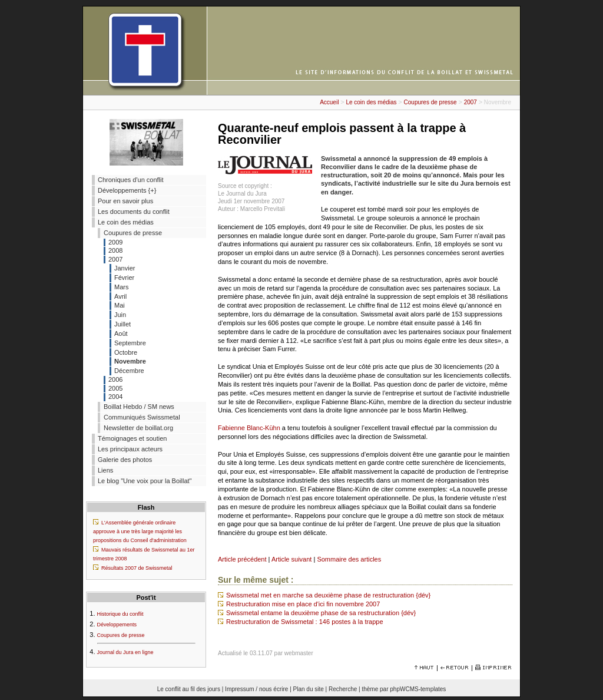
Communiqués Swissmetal (142, 417)
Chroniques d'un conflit (131, 180)
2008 (115, 250)
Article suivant (291, 559)
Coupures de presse (430, 102)
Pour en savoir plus (125, 201)
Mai (120, 305)
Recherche (343, 689)
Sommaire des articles (349, 559)
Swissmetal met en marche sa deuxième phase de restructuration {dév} (328, 595)
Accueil (329, 102)
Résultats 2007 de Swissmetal (137, 568)
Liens (105, 470)
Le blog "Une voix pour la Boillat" (145, 481)
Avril (120, 296)
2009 (115, 242)
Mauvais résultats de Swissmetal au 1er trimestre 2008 (144, 554)
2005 (115, 388)
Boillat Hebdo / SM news (139, 407)
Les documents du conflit (134, 212)
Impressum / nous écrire (256, 689)
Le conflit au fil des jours (189, 689)
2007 (471, 102)
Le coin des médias (371, 102)
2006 (115, 379)
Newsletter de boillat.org (138, 428)
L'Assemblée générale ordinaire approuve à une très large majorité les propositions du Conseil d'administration (140, 531)
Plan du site (309, 689)
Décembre (129, 371)
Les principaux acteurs (130, 449)
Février (124, 278)
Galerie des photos (125, 460)
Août (121, 334)
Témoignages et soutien (132, 438)
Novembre (130, 361)
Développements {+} (127, 190)
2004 (115, 397)
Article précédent (242, 559)
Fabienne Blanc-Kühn (249, 428)
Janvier (125, 268)
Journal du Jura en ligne (125, 652)
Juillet (122, 324)
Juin (120, 315)
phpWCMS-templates (418, 689)
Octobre (126, 352)
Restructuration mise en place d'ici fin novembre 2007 (303, 604)
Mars (121, 287)
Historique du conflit (120, 614)
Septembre (130, 343)
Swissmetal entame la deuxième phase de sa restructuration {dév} (321, 613)
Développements (117, 625)
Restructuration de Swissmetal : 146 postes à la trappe (305, 622)
